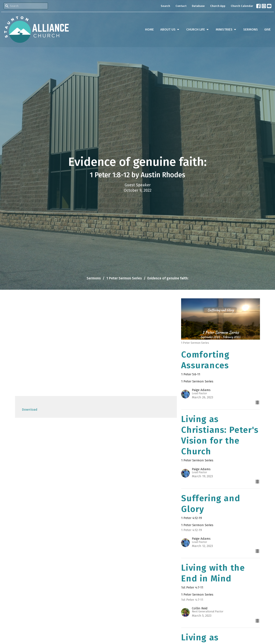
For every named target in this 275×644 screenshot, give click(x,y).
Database (198, 6)
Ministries (226, 30)
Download (30, 410)
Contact (181, 6)
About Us (170, 30)
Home (149, 29)
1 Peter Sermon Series (124, 278)
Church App (218, 6)
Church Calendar (242, 6)
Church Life (198, 30)
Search (165, 6)
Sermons (251, 29)
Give (267, 29)
